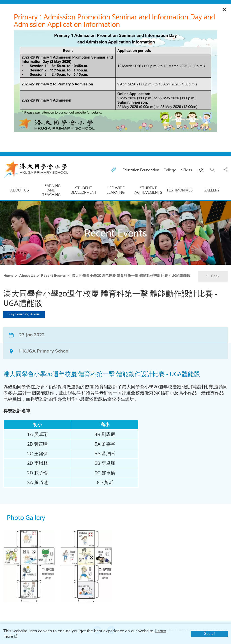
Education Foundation (142, 174)
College (171, 174)
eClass (188, 174)
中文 (201, 174)
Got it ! (209, 634)
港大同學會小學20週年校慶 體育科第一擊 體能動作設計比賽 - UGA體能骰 (111, 280)
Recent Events (33, 280)
